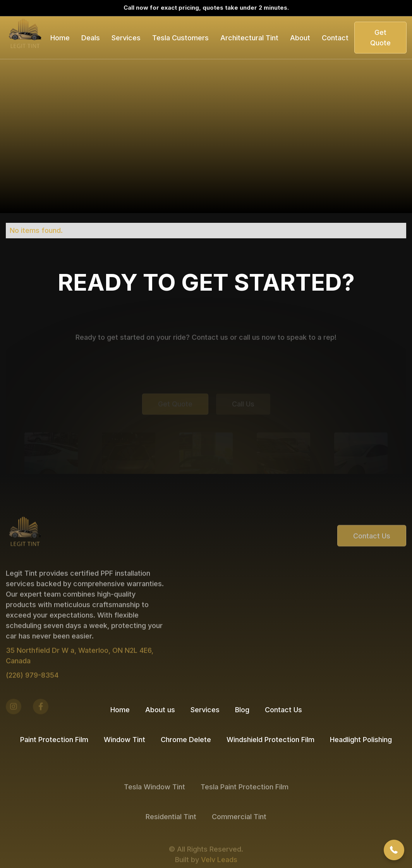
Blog (242, 710)
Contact (335, 38)
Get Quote (380, 38)
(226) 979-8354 (32, 694)
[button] (91, 38)
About (300, 38)
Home (60, 38)
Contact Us (372, 552)
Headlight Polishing (361, 740)
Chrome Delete (186, 740)
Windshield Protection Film (270, 740)
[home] (25, 38)
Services (205, 710)
